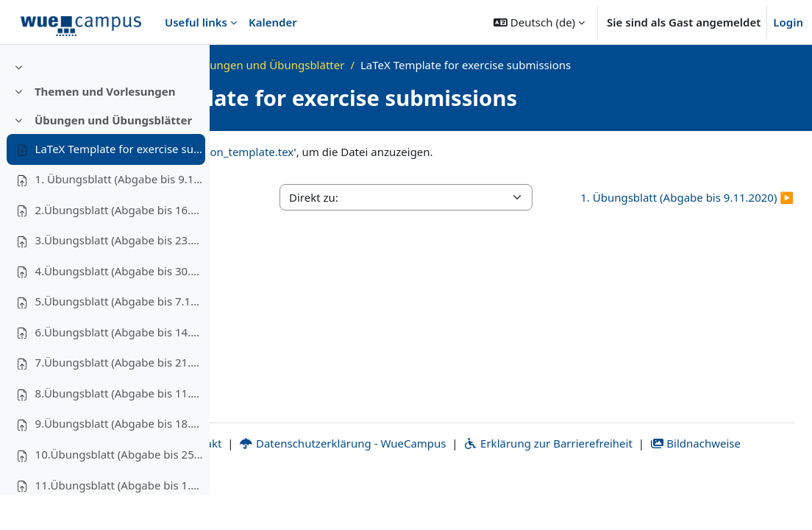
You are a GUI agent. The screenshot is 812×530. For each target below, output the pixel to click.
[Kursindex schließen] (15, 66)
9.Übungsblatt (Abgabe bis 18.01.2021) (120, 459)
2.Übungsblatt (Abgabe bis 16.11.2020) (120, 245)
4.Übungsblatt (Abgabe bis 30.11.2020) (120, 306)
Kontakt (352, 481)
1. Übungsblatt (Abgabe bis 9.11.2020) (120, 214)
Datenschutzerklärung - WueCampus (501, 481)
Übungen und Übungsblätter (113, 155)
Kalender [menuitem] (273, 22)
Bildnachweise (518, 498)
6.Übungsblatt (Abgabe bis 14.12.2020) (120, 367)
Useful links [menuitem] (196, 22)
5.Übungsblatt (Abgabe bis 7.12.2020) (120, 336)
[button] (539, 22)
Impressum (268, 481)
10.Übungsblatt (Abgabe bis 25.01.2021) (120, 490)
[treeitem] (104, 102)
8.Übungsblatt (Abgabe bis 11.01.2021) (120, 428)
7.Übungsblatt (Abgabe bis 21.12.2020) (120, 398)
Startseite (278, 65)
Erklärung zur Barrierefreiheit (707, 481)
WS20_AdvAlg (353, 65)
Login (788, 22)
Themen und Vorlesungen (105, 127)
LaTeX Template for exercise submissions (120, 184)
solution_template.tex (448, 152)
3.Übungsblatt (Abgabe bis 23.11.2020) (120, 275)
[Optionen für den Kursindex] (192, 66)
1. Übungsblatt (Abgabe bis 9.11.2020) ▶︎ (712, 206)
